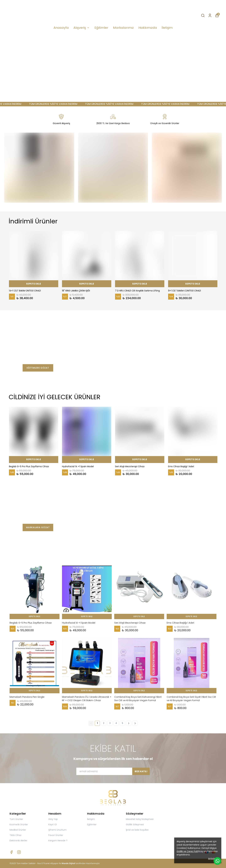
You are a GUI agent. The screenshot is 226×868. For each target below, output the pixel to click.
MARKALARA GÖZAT (38, 527)
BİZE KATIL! (141, 774)
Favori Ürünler (56, 835)
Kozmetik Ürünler (19, 824)
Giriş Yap (53, 819)
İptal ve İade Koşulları (137, 830)
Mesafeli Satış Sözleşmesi (140, 819)
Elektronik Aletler (18, 841)
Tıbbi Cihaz (16, 835)
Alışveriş (82, 28)
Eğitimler (101, 28)
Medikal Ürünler (18, 830)
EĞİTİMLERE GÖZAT (38, 368)
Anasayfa (61, 28)
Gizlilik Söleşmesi (135, 824)
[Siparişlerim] (210, 15)
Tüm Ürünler (16, 819)
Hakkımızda (148, 28)
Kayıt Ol (52, 824)
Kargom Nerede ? (58, 841)
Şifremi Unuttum (57, 830)
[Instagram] (19, 852)
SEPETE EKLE (34, 284)
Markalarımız (123, 28)
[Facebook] (11, 852)
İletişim (167, 28)
